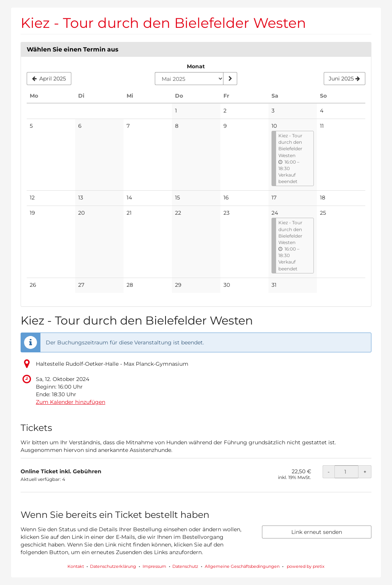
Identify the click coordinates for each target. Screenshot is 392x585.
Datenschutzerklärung (113, 566)
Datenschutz (185, 566)
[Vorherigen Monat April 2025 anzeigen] (49, 79)
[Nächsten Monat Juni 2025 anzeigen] (345, 79)
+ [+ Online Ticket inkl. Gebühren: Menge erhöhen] (365, 472)
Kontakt (76, 566)
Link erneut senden (317, 532)
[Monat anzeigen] (230, 79)
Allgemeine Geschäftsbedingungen (242, 566)
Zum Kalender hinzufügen (71, 402)
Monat (196, 66)
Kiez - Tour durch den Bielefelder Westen (163, 23)
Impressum (154, 566)
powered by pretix (306, 566)
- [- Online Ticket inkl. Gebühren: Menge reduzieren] (329, 472)
